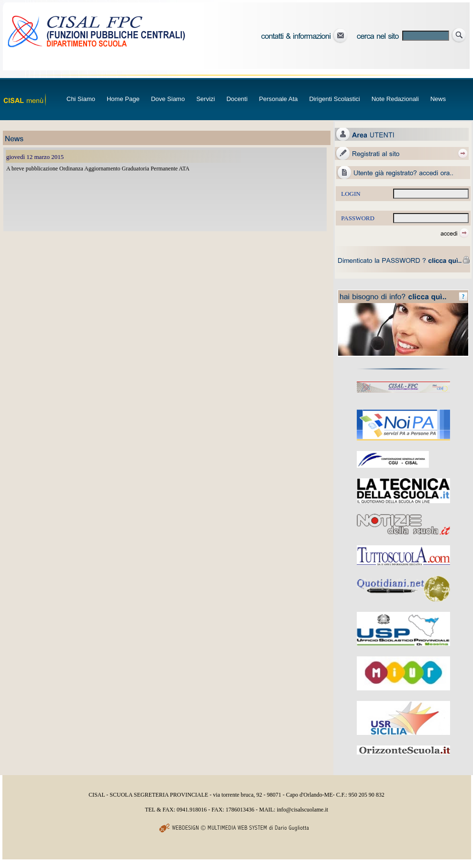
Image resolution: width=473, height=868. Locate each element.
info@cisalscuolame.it (302, 810)
